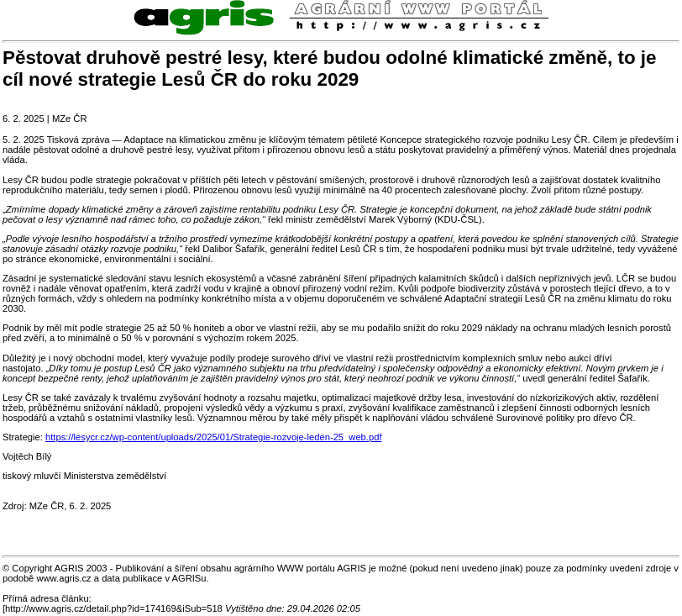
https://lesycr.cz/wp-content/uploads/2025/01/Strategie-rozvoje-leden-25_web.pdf (214, 437)
